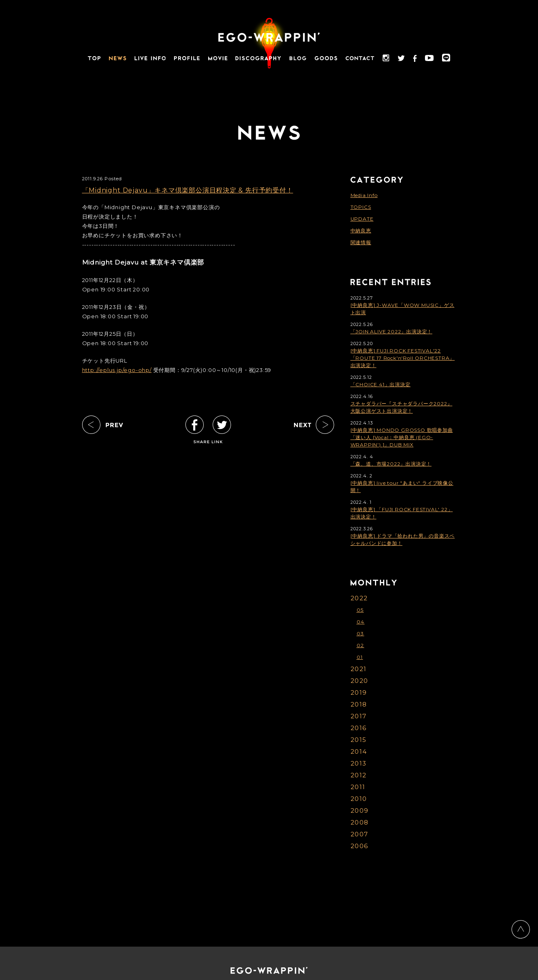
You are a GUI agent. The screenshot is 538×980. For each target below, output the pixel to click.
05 (360, 610)
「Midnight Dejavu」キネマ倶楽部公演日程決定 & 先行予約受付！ (188, 190)
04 (361, 622)
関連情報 (361, 242)
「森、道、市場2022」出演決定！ (391, 464)
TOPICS (361, 207)
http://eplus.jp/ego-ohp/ (117, 370)
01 (360, 657)
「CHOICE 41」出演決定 (381, 384)
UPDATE (362, 219)
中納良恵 (361, 231)
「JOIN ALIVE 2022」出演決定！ (392, 331)
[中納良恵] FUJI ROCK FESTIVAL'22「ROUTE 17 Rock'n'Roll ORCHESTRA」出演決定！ (403, 358)
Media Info (364, 195)
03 (360, 633)
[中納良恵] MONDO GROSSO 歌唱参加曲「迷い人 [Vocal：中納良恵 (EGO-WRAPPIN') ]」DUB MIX (402, 437)
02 (360, 645)
